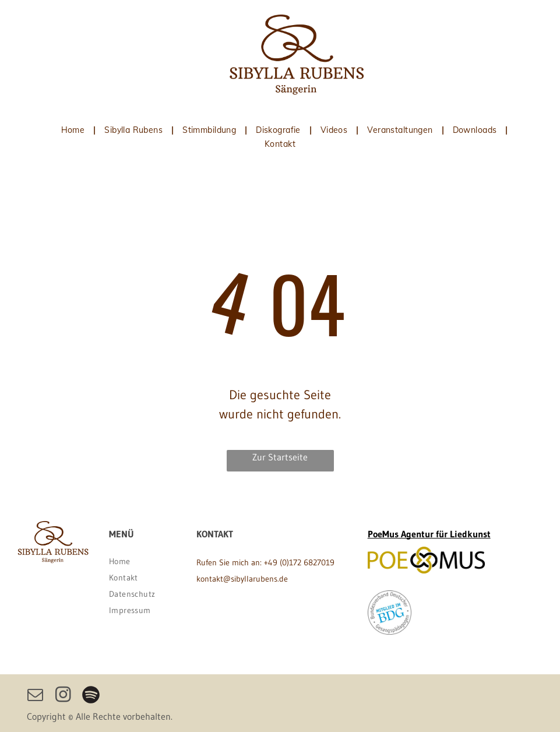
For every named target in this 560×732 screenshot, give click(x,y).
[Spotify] (91, 696)
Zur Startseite (280, 457)
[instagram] (63, 696)
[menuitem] (74, 130)
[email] (35, 696)
